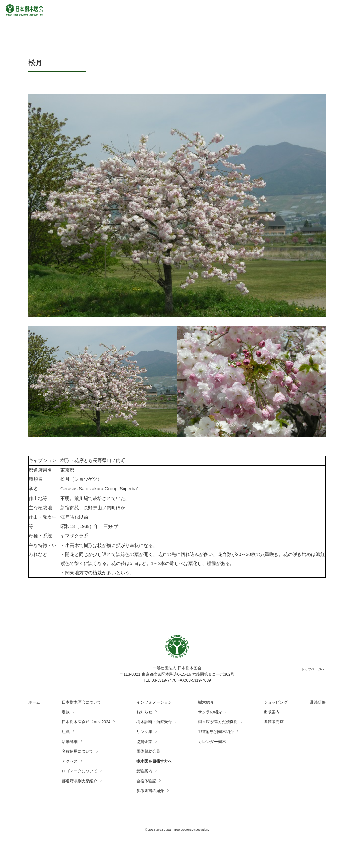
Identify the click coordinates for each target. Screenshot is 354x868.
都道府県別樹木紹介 (216, 732)
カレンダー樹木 (212, 742)
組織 (66, 732)
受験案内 (144, 771)
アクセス (70, 761)
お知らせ (144, 712)
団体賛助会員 (148, 751)
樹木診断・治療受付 (154, 722)
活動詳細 (70, 742)
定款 (66, 712)
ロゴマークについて (80, 771)
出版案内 (272, 712)
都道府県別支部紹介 (80, 781)
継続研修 (318, 702)
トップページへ (313, 669)
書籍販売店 (274, 722)
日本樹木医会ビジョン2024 (86, 722)
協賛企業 (144, 742)
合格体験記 (146, 781)
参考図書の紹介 (150, 791)
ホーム (34, 702)
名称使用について (78, 751)
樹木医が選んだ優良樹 (218, 722)
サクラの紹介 (210, 712)
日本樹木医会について (82, 702)
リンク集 (144, 732)
